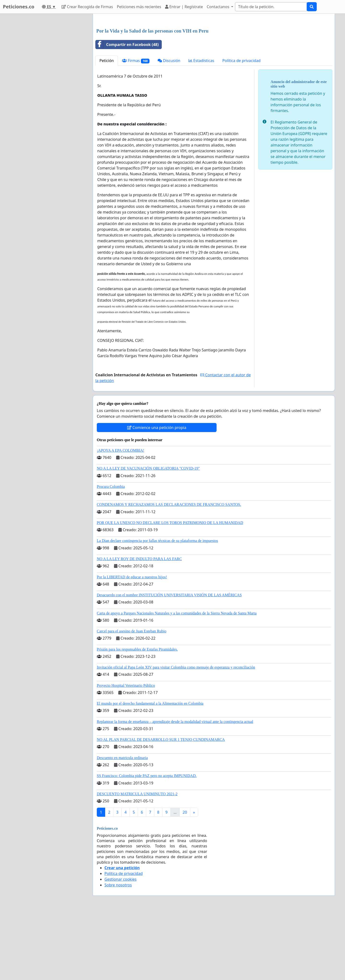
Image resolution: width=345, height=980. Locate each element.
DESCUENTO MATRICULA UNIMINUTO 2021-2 (137, 861)
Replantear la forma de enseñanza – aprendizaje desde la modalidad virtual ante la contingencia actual (175, 789)
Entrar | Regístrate (184, 7)
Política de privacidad (241, 128)
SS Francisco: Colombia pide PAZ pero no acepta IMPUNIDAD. (147, 843)
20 (185, 879)
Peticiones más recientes (139, 7)
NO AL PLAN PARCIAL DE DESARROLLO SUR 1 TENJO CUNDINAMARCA (161, 807)
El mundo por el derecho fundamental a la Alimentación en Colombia (150, 770)
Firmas (136, 128)
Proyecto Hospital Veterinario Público (126, 752)
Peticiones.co (19, 7)
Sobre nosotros (118, 952)
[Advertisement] (214, 55)
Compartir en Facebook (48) (127, 112)
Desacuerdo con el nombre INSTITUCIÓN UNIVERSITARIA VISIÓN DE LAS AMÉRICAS (169, 662)
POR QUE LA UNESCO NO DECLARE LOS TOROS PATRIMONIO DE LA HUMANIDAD (170, 590)
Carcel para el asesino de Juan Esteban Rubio (132, 698)
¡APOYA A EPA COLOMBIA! (121, 517)
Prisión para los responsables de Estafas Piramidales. (137, 716)
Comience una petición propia (157, 495)
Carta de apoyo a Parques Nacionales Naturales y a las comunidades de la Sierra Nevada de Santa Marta (177, 680)
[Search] (271, 7)
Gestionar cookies (121, 946)
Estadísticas (201, 128)
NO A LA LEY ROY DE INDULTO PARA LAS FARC (139, 626)
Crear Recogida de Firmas (87, 7)
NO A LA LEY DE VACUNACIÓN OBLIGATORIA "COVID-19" (148, 535)
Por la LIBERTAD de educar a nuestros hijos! (132, 644)
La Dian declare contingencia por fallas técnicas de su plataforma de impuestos (157, 608)
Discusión (169, 128)
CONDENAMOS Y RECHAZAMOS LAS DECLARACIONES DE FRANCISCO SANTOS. (169, 572)
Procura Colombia (111, 554)
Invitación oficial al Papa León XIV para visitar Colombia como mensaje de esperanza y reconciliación (176, 734)
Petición (107, 128)
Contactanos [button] (218, 7)
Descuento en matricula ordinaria (122, 825)
